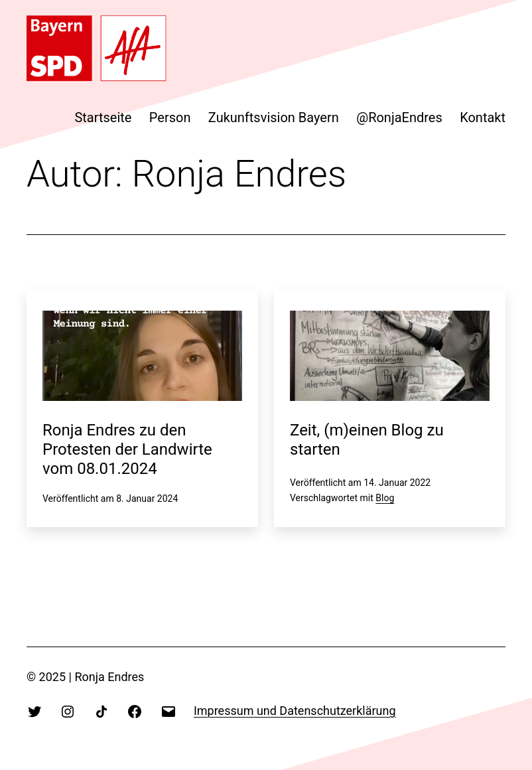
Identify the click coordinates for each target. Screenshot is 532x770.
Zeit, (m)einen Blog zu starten (367, 440)
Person (170, 117)
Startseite (103, 117)
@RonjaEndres (399, 117)
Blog (385, 498)
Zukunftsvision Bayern (274, 117)
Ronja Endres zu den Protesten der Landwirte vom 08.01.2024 (127, 449)
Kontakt (483, 117)
